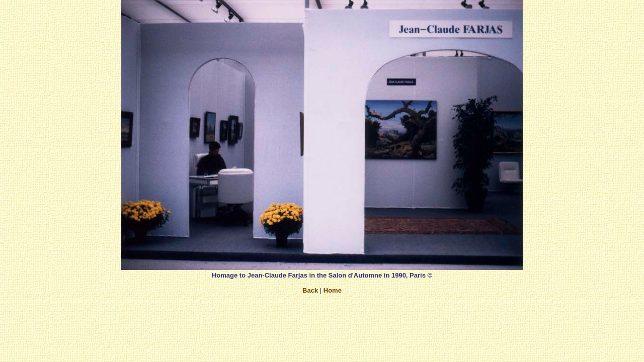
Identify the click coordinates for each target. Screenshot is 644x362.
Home (333, 290)
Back (310, 290)
